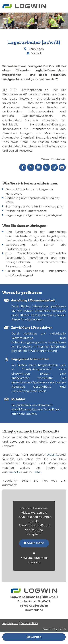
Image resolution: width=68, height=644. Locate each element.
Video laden (34, 543)
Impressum (10, 623)
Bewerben (34, 637)
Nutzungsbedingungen (35, 517)
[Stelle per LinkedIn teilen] (39, 167)
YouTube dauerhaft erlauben (34, 560)
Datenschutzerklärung (35, 526)
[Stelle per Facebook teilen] (23, 167)
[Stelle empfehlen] (62, 167)
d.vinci (62, 629)
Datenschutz (29, 623)
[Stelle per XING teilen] (46, 167)
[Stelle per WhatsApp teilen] (54, 167)
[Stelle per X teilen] (31, 167)
